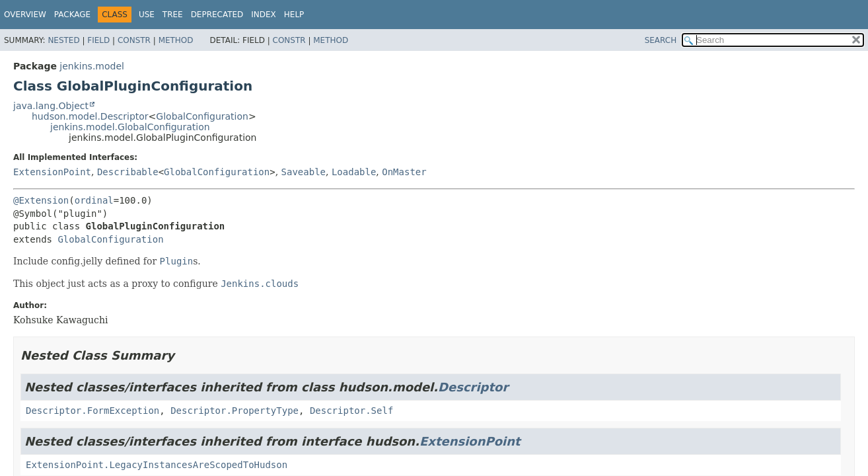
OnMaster (404, 172)
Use (147, 15)
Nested (63, 40)
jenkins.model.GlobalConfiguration (130, 127)
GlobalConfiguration (202, 116)
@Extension (41, 200)
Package (72, 15)
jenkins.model (92, 66)
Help (294, 15)
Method (176, 40)
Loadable (354, 172)
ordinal (94, 200)
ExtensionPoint (52, 172)
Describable (128, 172)
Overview (25, 15)
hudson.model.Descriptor (90, 116)
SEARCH (661, 40)
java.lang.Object (51, 106)
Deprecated (217, 15)
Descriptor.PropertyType (235, 411)
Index (264, 15)
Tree (173, 15)
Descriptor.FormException (92, 411)
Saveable (304, 172)
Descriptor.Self (351, 411)
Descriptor (473, 387)
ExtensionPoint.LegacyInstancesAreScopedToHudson (157, 465)
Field (98, 40)
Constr (134, 40)
